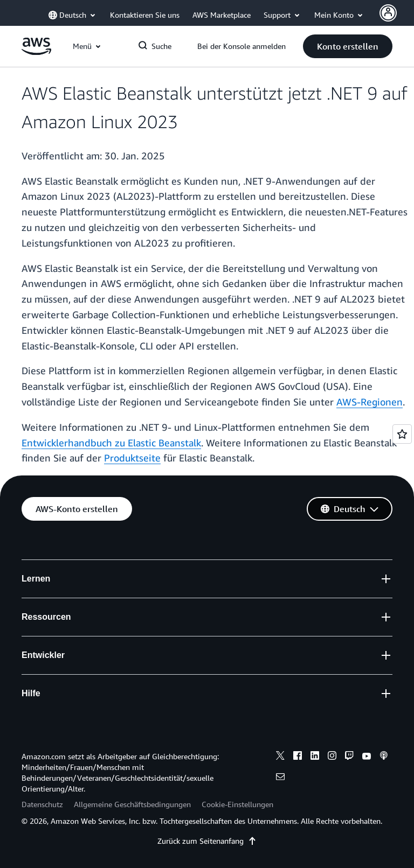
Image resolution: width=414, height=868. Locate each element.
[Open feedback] (402, 434)
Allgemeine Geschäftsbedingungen (132, 804)
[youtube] (367, 757)
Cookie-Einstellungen (237, 804)
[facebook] (298, 757)
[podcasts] (384, 757)
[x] (280, 757)
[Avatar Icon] (388, 13)
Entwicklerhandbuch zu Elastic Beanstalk (111, 443)
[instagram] (332, 757)
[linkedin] (315, 757)
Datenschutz (42, 804)
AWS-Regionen (370, 402)
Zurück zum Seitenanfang (207, 841)
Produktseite (132, 458)
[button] (348, 46)
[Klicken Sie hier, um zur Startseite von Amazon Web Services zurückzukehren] (36, 52)
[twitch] (349, 757)
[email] (280, 778)
